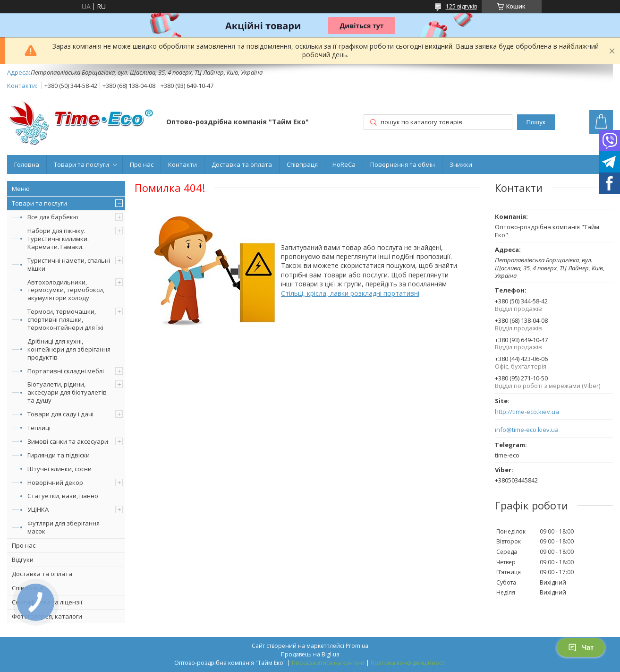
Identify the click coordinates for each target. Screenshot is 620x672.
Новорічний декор (55, 482)
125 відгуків (461, 6)
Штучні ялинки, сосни (59, 469)
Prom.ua (357, 646)
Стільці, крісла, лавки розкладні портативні (350, 293)
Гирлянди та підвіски (59, 455)
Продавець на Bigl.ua (310, 654)
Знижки (461, 164)
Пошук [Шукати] (536, 122)
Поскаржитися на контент (328, 663)
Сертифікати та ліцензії (47, 602)
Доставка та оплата (242, 164)
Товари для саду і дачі (60, 414)
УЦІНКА (38, 509)
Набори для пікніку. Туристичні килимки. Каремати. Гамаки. (58, 239)
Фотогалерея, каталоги (47, 616)
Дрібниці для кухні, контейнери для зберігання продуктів (69, 349)
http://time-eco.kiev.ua (527, 412)
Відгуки (23, 560)
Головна (27, 164)
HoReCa (344, 164)
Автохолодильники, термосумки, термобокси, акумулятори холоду (66, 290)
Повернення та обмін (403, 164)
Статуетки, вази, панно (63, 496)
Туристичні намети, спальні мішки (69, 264)
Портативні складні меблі (66, 371)
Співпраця (302, 164)
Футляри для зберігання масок (64, 527)
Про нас (142, 164)
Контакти (183, 164)
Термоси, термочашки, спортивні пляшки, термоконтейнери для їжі (65, 319)
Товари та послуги (81, 164)
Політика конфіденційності (408, 663)
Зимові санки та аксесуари (68, 441)
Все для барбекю (53, 217)
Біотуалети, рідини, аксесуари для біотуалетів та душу (67, 392)
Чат (581, 647)
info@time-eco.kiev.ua (527, 430)
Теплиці (39, 428)
